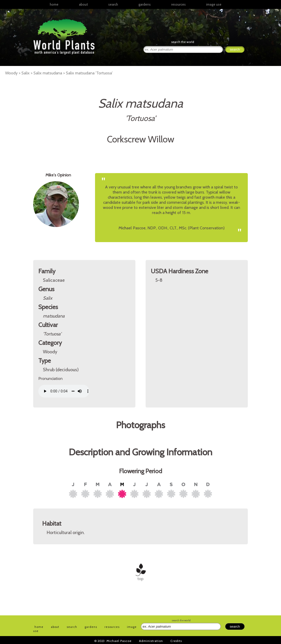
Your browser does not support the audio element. (64, 391)
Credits (176, 641)
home (54, 4)
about (83, 4)
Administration (151, 641)
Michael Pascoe (119, 641)
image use (214, 4)
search (113, 4)
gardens (145, 4)
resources (112, 627)
